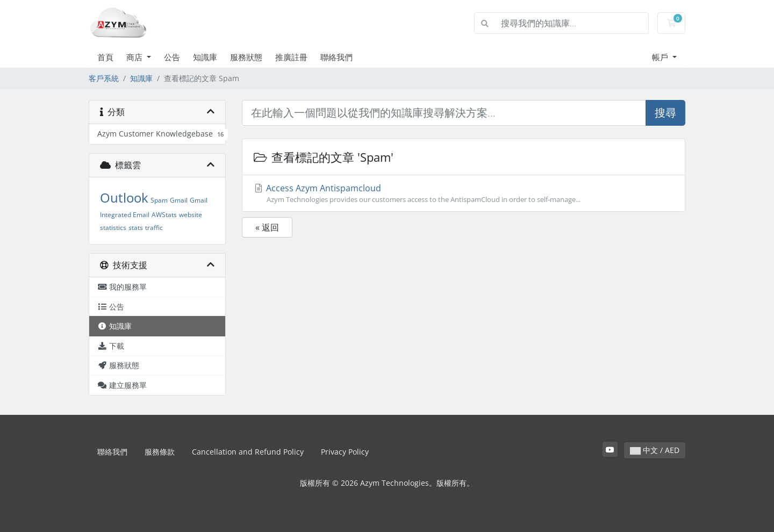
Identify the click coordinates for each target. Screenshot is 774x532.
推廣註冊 (291, 57)
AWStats (164, 215)
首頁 (105, 57)
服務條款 (160, 452)
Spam (159, 200)
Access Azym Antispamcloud (464, 193)
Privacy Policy (345, 452)
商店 (135, 57)
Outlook (124, 197)
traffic (154, 228)
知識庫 (205, 57)
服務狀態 (246, 57)
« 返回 (267, 227)
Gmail (179, 200)
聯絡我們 (336, 57)
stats (136, 228)
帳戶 (661, 57)
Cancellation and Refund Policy (248, 452)
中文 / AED (655, 450)
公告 (172, 57)
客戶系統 (104, 78)
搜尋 (665, 113)
